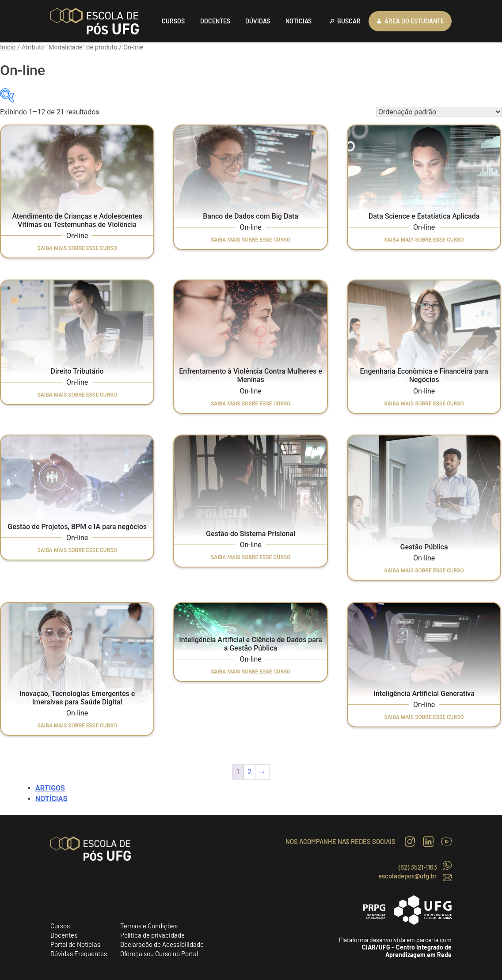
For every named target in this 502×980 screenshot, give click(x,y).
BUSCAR (349, 21)
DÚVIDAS (258, 21)
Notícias (51, 799)
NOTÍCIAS (299, 21)
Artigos (50, 788)
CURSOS (173, 21)
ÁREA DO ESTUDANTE (414, 21)
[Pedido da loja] (439, 112)
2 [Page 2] (249, 772)
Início (8, 47)
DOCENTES (215, 21)
